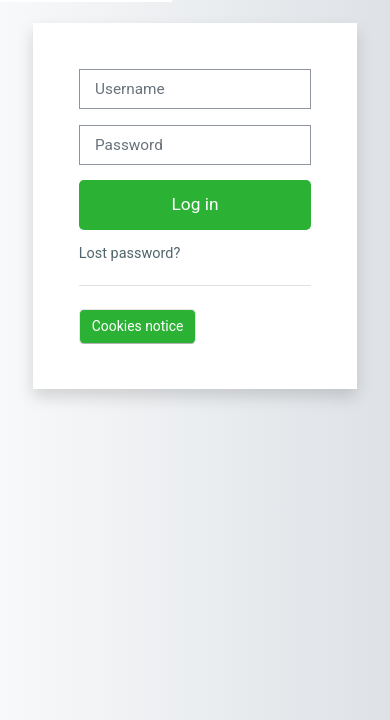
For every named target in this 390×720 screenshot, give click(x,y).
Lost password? (129, 253)
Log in (195, 204)
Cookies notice (138, 326)
